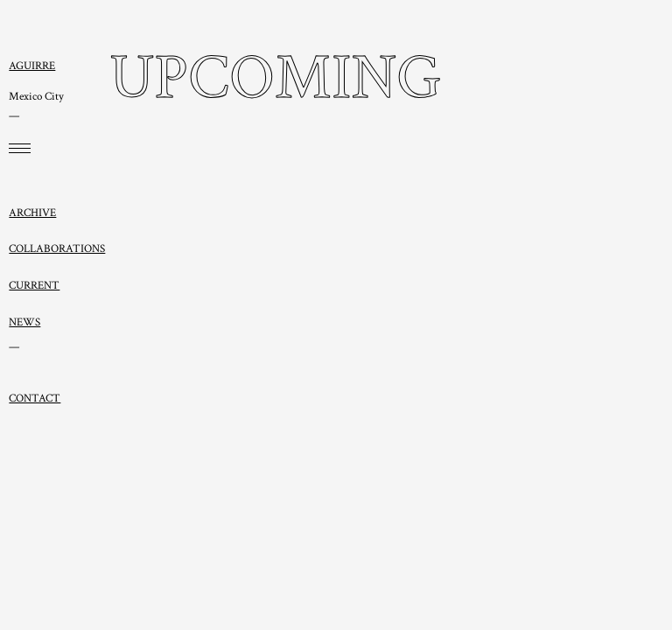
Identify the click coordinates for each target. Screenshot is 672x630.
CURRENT (34, 285)
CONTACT (35, 398)
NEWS (24, 322)
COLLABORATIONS (57, 248)
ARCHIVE (32, 213)
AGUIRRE (32, 66)
